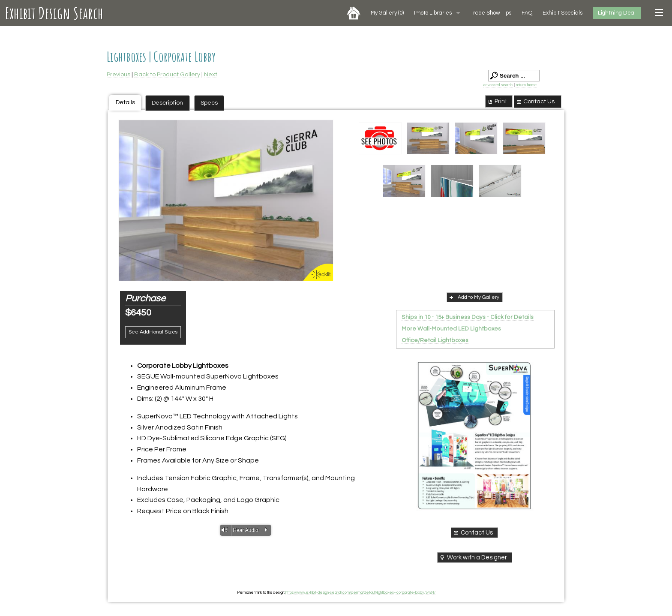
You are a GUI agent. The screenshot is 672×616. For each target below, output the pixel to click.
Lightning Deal (617, 13)
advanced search (498, 85)
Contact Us (535, 102)
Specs (209, 103)
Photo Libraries (433, 13)
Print (497, 101)
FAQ (527, 13)
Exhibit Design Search (54, 13)
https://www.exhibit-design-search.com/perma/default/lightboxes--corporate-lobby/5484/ (360, 592)
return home (526, 85)
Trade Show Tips (491, 13)
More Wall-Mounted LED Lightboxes (451, 329)
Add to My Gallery (474, 297)
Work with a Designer (473, 557)
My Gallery (387, 13)
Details (125, 102)
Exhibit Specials (562, 13)
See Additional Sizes (153, 332)
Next (211, 74)
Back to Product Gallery (167, 74)
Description (167, 103)
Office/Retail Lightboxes (435, 340)
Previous (118, 74)
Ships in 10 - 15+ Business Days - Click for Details (468, 317)
